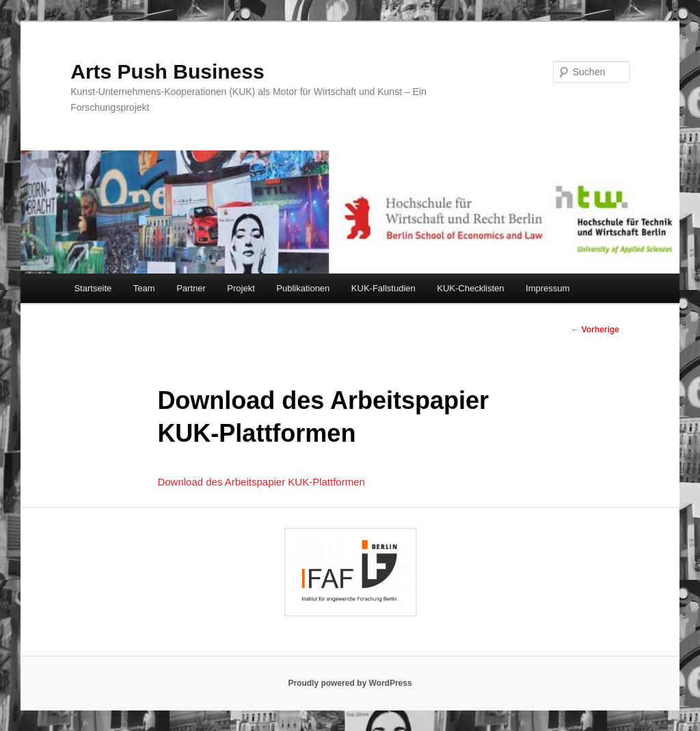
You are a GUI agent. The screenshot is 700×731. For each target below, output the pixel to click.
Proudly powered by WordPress (350, 683)
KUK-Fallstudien (383, 288)
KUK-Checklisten (470, 288)
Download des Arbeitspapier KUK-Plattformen (261, 482)
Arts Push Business (167, 71)
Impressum (548, 288)
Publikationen (303, 288)
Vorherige (595, 330)
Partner (191, 288)
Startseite (93, 288)
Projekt (241, 288)
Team (144, 288)
